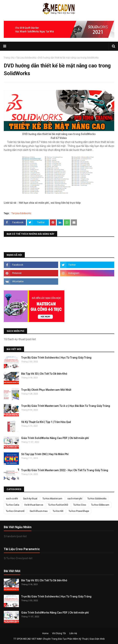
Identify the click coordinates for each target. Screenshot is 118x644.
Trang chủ (9, 58)
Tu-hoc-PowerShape (79, 511)
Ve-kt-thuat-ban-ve (34, 505)
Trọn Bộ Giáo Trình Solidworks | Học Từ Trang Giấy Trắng (56, 358)
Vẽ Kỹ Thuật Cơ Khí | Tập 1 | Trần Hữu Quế (46, 422)
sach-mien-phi (75, 499)
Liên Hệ (73, 633)
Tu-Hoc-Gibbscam (100, 505)
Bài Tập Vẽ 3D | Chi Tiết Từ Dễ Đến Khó (44, 374)
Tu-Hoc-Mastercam (52, 499)
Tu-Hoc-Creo (80, 505)
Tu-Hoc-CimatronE (15, 511)
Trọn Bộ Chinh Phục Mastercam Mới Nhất (46, 390)
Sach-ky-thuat (30, 499)
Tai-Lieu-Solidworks (26, 58)
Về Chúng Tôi (59, 633)
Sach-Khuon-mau (39, 511)
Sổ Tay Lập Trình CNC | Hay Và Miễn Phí (45, 454)
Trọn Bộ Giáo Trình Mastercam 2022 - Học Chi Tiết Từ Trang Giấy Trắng (65, 470)
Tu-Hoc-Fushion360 (58, 505)
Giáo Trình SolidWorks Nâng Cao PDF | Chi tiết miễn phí (55, 438)
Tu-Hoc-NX (58, 511)
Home (45, 633)
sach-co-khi (12, 499)
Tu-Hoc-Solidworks (97, 499)
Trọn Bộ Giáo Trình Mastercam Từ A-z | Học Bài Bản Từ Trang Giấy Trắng (66, 406)
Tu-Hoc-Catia (13, 505)
